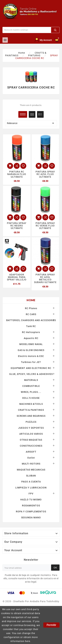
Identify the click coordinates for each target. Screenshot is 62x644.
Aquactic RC (31, 338)
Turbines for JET (31, 362)
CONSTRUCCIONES (31, 446)
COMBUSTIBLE (31, 386)
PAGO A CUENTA (31, 482)
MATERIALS (31, 380)
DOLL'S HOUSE (31, 398)
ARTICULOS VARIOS (31, 434)
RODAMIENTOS (31, 506)
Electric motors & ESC (31, 356)
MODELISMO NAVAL (31, 344)
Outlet (31, 458)
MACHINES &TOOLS (31, 404)
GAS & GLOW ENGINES (31, 350)
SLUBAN (31, 476)
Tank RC (31, 326)
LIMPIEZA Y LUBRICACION (31, 488)
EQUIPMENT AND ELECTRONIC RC (31, 368)
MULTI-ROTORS (31, 464)
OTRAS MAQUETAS (31, 440)
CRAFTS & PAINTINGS (31, 410)
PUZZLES (31, 422)
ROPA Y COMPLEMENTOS (31, 512)
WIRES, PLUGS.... (31, 392)
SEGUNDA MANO (31, 517)
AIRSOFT (31, 452)
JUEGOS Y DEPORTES (31, 428)
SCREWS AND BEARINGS (31, 416)
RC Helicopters (31, 332)
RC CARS (31, 314)
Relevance (31, 123)
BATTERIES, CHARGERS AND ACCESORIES (31, 320)
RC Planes (31, 308)
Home (31, 300)
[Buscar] (27, 30)
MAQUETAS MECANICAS (31, 470)
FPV (31, 494)
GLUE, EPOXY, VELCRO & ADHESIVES (31, 374)
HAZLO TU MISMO (31, 500)
